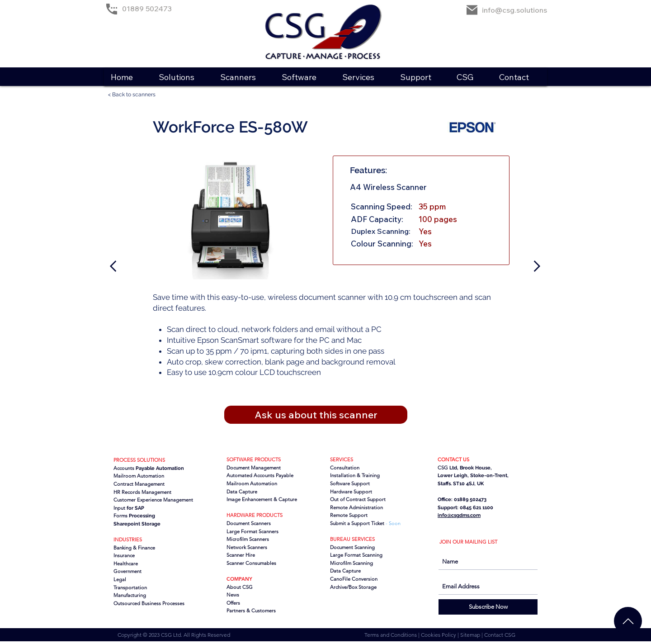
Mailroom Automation (252, 483)
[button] (182, 77)
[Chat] (628, 621)
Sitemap (471, 635)
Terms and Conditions (391, 635)
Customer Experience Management (153, 500)
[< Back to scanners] (136, 95)
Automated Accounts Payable (260, 475)
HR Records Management (142, 492)
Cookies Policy (439, 635)
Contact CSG (500, 635)
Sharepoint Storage (137, 524)
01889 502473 (147, 9)
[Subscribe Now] (488, 607)
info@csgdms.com (459, 515)
